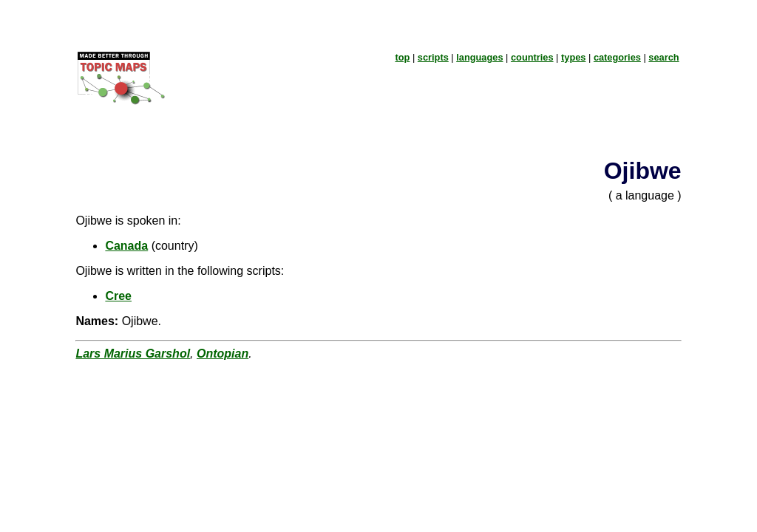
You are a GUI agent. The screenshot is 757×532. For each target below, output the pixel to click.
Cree (118, 296)
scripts (433, 57)
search (663, 57)
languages (479, 57)
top (402, 57)
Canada (126, 246)
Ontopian (223, 354)
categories (617, 57)
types (573, 57)
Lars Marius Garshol (133, 354)
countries (532, 57)
